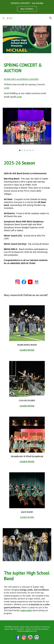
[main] (27, 68)
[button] (3, 18)
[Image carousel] (27, 129)
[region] (27, 7)
